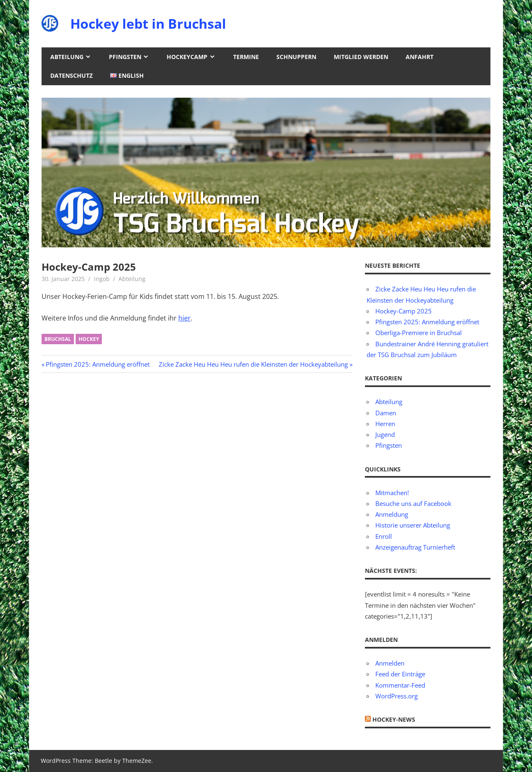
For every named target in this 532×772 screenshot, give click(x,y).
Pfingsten (125, 57)
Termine (246, 57)
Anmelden (390, 663)
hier (185, 318)
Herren (385, 424)
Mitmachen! (392, 493)
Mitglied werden (361, 57)
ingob (102, 279)
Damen (386, 413)
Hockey (89, 339)
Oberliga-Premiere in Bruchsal (419, 333)
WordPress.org (397, 696)
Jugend (385, 434)
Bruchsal (58, 339)
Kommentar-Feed (400, 685)
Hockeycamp (187, 57)
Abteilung (67, 57)
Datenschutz (71, 75)
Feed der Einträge (400, 674)
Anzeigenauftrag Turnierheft (415, 547)
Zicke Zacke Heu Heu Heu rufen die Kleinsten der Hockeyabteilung (253, 364)
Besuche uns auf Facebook (413, 503)
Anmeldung (392, 514)
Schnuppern (296, 57)
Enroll (384, 536)
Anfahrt (420, 57)
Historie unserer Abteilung (413, 525)
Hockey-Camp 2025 (404, 311)
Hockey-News (394, 719)
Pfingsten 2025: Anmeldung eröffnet (97, 364)
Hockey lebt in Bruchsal (148, 23)
